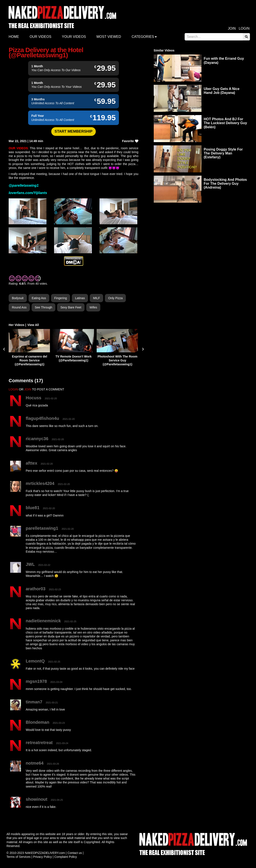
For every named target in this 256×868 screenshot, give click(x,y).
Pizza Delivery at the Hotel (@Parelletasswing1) (46, 52)
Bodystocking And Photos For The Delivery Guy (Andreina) (225, 184)
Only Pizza (115, 298)
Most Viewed (109, 37)
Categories (143, 37)
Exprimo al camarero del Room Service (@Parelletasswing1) (30, 360)
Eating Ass (39, 298)
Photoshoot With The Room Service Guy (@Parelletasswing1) (117, 360)
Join (232, 28)
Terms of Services (18, 857)
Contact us (75, 853)
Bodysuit (18, 298)
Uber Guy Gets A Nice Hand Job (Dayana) (222, 91)
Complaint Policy (66, 857)
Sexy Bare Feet (71, 307)
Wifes (93, 307)
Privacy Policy (42, 857)
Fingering (61, 298)
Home (14, 37)
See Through (44, 307)
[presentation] (4, 349)
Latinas (80, 298)
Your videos (74, 37)
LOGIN (13, 389)
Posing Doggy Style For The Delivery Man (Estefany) (223, 153)
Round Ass (19, 307)
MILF (96, 298)
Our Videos (40, 37)
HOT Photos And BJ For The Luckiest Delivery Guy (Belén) (225, 123)
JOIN (28, 389)
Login (244, 28)
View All (33, 325)
